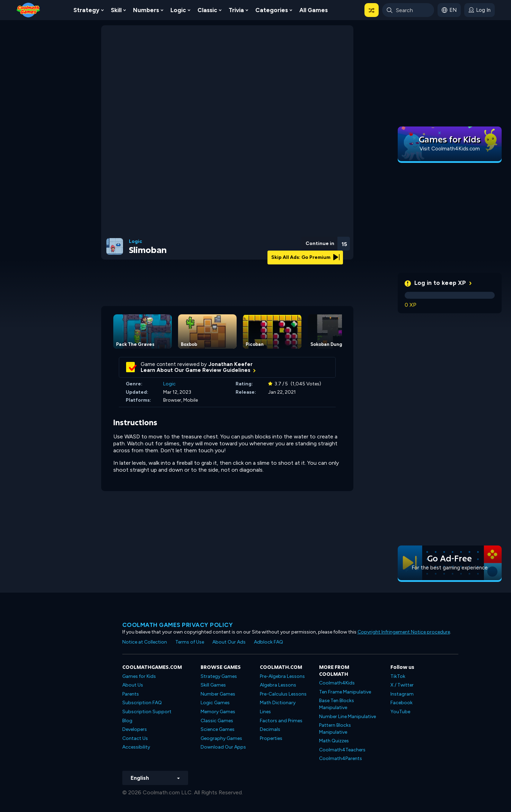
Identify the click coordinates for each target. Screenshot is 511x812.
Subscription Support (147, 712)
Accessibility (136, 747)
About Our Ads (229, 642)
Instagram (402, 694)
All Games (314, 10)
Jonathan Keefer (231, 364)
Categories (272, 10)
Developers (135, 729)
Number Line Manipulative (347, 717)
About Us (133, 685)
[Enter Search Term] (408, 10)
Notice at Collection (145, 642)
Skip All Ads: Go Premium (305, 257)
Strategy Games (219, 676)
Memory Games (218, 712)
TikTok (398, 676)
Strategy (86, 10)
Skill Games (213, 685)
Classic (207, 10)
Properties (271, 738)
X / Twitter (402, 685)
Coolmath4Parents (341, 758)
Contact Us (135, 738)
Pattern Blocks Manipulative (335, 729)
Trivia (236, 10)
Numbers (146, 10)
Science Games (218, 729)
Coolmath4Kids (337, 683)
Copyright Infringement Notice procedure (404, 632)
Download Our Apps (223, 747)
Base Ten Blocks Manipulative (337, 704)
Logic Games (215, 703)
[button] (372, 10)
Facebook (402, 703)
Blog (127, 721)
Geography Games (221, 738)
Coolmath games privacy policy (178, 625)
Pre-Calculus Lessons (283, 694)
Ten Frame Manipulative (345, 692)
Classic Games (217, 721)
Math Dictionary (278, 703)
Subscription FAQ (142, 703)
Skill (116, 10)
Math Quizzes (334, 741)
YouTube (400, 712)
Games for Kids (139, 676)
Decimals (270, 729)
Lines (265, 712)
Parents (131, 694)
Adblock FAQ (268, 642)
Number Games (218, 694)
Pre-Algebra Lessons (282, 676)
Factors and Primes (281, 721)
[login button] (479, 10)
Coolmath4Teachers (342, 750)
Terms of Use (190, 642)
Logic (178, 10)
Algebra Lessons (278, 685)
